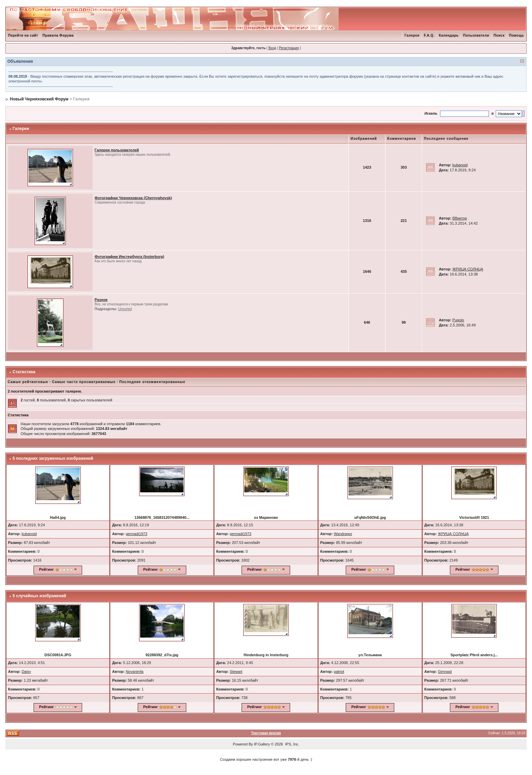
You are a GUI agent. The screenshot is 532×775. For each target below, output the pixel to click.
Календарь (449, 35)
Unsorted (125, 309)
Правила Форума (58, 35)
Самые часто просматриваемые (84, 382)
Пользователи (476, 35)
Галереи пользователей (117, 150)
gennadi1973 (136, 534)
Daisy (26, 672)
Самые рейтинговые (28, 382)
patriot (339, 672)
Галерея (412, 35)
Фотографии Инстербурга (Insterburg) (129, 257)
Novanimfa (135, 672)
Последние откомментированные (152, 382)
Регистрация (289, 48)
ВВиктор (460, 218)
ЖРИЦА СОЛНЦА (468, 269)
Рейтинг (46, 569)
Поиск (499, 35)
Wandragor (343, 534)
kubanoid (460, 165)
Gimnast (445, 672)
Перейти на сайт (23, 35)
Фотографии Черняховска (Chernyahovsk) (133, 198)
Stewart (236, 672)
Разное (101, 300)
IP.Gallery (262, 744)
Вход (272, 48)
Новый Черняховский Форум (39, 99)
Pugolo (458, 320)
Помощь (516, 35)
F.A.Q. (429, 35)
